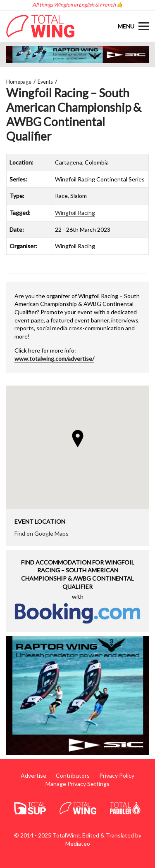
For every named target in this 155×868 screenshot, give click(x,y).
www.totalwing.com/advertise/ (54, 359)
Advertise (33, 775)
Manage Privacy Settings (77, 784)
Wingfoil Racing (75, 213)
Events (45, 82)
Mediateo (78, 843)
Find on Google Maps (42, 533)
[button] (78, 439)
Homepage (19, 82)
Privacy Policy (117, 775)
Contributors (73, 775)
